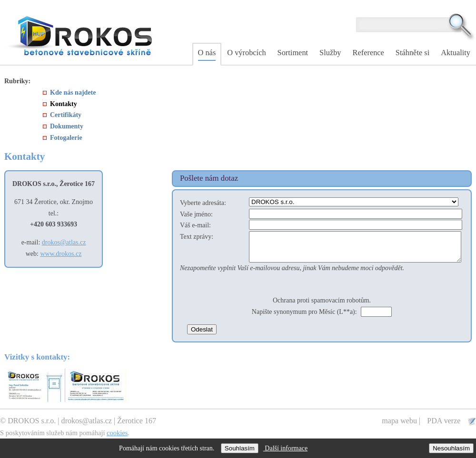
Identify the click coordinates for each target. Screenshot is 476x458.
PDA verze (445, 426)
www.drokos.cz (61, 254)
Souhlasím (240, 448)
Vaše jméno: (196, 214)
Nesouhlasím (451, 448)
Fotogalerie (66, 138)
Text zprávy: (197, 237)
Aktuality (456, 53)
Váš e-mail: (195, 225)
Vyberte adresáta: (203, 203)
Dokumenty (67, 126)
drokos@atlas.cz (64, 242)
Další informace (285, 448)
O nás (207, 53)
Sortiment (293, 53)
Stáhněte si (412, 53)
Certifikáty (66, 115)
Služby (330, 53)
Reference (368, 53)
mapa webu (399, 426)
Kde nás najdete (73, 93)
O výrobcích (246, 53)
